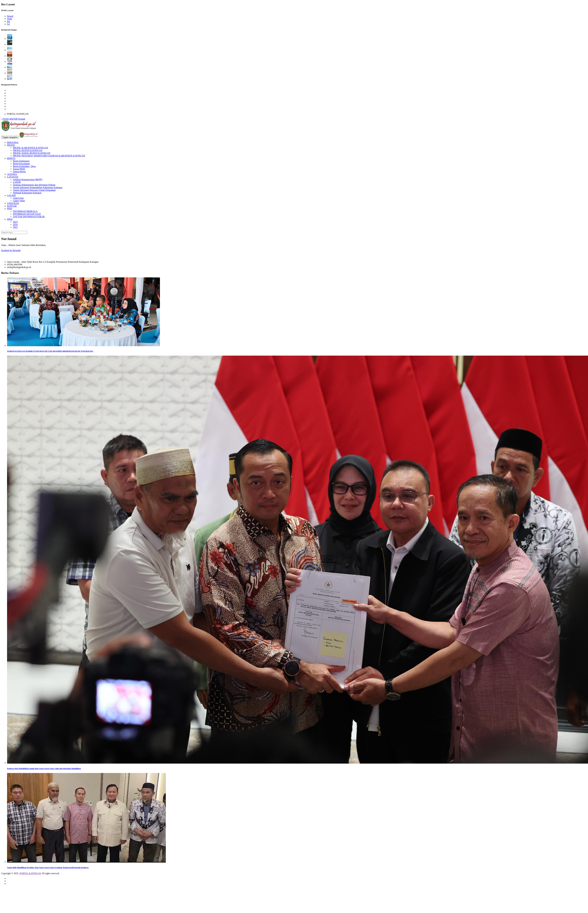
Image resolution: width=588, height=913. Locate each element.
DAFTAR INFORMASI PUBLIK (29, 217)
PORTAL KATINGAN (30, 873)
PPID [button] (10, 209)
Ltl (8, 24)
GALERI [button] (11, 195)
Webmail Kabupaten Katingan (27, 193)
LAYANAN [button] (13, 177)
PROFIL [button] (11, 145)
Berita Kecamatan (21, 164)
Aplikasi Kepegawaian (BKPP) (28, 179)
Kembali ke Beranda (11, 250)
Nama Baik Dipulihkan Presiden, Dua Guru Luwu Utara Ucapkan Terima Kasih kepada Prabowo (48, 867)
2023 (15, 222)
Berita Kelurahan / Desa (24, 166)
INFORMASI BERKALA (25, 211)
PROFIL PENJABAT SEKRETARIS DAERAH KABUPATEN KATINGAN (49, 156)
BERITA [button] (11, 158)
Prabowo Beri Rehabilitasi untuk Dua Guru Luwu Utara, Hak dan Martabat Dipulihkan (44, 769)
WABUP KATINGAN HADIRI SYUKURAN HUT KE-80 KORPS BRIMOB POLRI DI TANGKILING (50, 351)
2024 (15, 224)
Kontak (22, 119)
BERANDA (13, 142)
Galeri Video (19, 201)
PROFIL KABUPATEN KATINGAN (31, 148)
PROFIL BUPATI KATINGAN (28, 150)
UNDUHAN (13, 203)
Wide (10, 19)
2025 (15, 227)
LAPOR (17, 182)
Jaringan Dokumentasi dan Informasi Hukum (34, 185)
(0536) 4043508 (10, 119)
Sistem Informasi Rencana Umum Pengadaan (34, 190)
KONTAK (12, 206)
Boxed (10, 16)
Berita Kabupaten (21, 161)
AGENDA (12, 174)
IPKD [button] (10, 219)
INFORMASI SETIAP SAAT (27, 214)
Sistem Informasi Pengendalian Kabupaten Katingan (38, 187)
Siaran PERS (19, 169)
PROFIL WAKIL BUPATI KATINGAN (32, 153)
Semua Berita (19, 172)
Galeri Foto (18, 198)
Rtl (9, 21)
